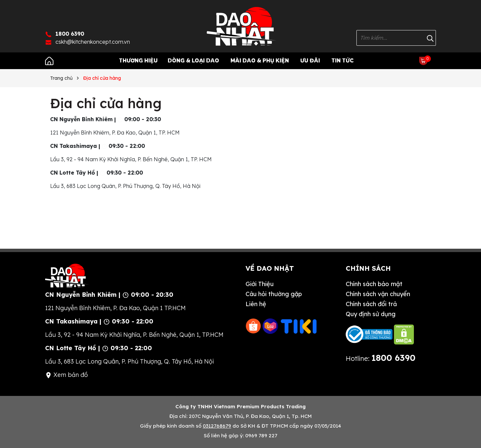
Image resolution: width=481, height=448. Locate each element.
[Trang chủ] (49, 60)
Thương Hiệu (138, 60)
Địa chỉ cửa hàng (106, 103)
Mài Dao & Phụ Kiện (260, 60)
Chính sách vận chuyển (378, 294)
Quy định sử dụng (371, 314)
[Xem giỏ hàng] (423, 60)
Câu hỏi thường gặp (274, 294)
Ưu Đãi (310, 60)
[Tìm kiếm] (430, 38)
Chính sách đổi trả (371, 304)
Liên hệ (256, 304)
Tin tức (343, 60)
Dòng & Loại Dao (193, 60)
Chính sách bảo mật (374, 284)
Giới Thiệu (260, 284)
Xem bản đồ (66, 375)
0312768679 (217, 426)
